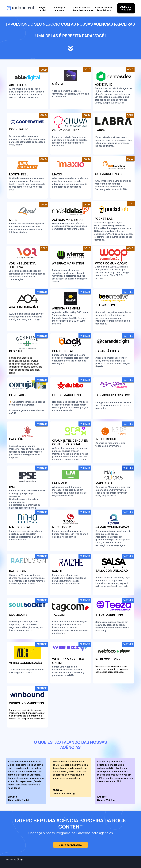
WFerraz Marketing (68, 263)
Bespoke (16, 351)
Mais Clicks (105, 483)
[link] (27, 88)
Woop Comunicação (111, 263)
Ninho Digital (20, 527)
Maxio (57, 174)
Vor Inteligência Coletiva (22, 265)
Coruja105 (17, 395)
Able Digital (19, 85)
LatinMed (60, 483)
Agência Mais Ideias (68, 220)
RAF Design (18, 571)
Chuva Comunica (66, 130)
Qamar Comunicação (112, 527)
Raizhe (57, 571)
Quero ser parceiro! (68, 845)
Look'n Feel (19, 174)
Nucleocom (62, 527)
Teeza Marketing (109, 615)
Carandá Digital (108, 351)
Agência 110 (104, 85)
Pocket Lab (103, 219)
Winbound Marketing (27, 703)
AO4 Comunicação (23, 307)
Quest (14, 220)
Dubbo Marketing (67, 395)
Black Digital (63, 351)
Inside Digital (106, 439)
